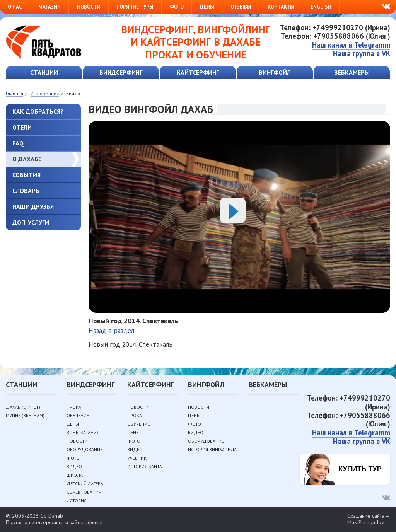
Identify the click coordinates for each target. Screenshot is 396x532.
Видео (74, 466)
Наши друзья (33, 206)
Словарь (26, 191)
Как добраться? (38, 111)
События (26, 175)
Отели (22, 127)
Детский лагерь (85, 483)
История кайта (145, 466)
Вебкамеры (352, 72)
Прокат (75, 407)
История (77, 500)
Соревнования (84, 492)
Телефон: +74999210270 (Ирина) (335, 27)
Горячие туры (135, 7)
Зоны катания (83, 432)
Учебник (137, 458)
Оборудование (84, 449)
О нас (15, 7)
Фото (177, 7)
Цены (207, 7)
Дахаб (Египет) (23, 407)
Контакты (281, 7)
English (321, 7)
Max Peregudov (366, 523)
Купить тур (360, 469)
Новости (89, 7)
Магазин (49, 7)
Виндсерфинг (121, 72)
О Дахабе (27, 159)
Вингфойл (275, 72)
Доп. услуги (31, 222)
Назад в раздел (111, 331)
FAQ (18, 143)
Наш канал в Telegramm (351, 45)
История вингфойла (212, 449)
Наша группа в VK (362, 53)
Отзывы (241, 7)
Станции (44, 72)
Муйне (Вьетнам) (25, 415)
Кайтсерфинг (198, 72)
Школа (75, 475)
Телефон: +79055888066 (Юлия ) (335, 36)
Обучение (78, 415)
